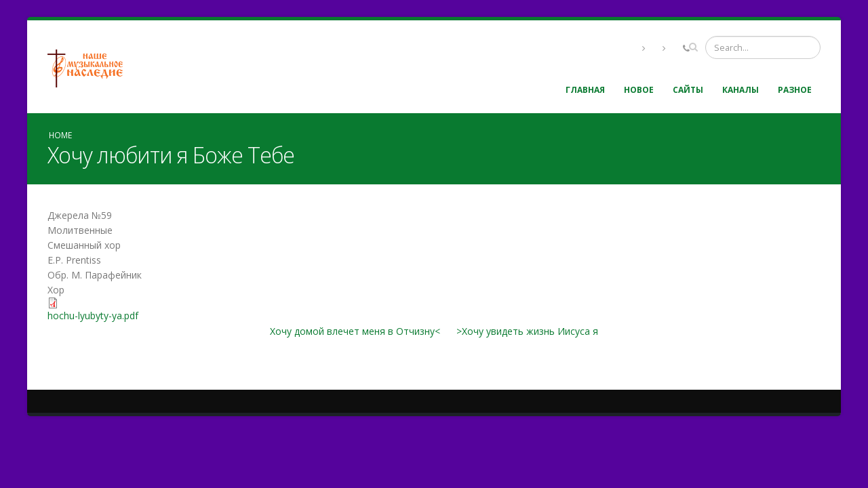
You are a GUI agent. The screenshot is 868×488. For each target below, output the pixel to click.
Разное (795, 90)
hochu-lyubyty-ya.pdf (93, 316)
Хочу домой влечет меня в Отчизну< (355, 331)
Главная (585, 90)
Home (60, 135)
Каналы (741, 90)
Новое (639, 90)
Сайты (688, 90)
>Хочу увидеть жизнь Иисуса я (527, 331)
